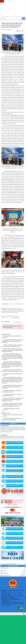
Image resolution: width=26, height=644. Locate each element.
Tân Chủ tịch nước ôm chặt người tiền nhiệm (13, 415)
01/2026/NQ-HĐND (5, 426)
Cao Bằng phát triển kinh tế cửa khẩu (12, 409)
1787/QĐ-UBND (4, 436)
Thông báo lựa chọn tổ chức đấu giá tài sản (13, 374)
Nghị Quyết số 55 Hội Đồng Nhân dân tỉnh (13, 336)
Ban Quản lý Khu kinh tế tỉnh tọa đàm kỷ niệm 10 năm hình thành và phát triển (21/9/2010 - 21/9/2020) (13, 400)
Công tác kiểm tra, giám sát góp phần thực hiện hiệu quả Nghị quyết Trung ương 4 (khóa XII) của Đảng (12, 350)
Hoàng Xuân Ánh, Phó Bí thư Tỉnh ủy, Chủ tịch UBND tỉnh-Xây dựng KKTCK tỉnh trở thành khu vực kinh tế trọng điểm (12, 405)
